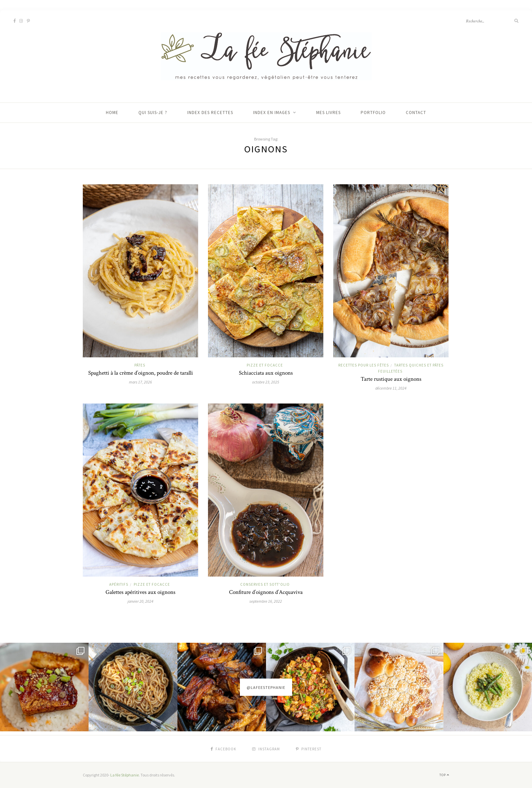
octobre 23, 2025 (266, 382)
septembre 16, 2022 (266, 601)
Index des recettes (210, 112)
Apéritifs (119, 584)
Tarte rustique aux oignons (391, 379)
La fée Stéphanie (125, 775)
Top (444, 775)
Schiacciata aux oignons (266, 373)
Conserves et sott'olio (265, 584)
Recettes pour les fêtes (364, 365)
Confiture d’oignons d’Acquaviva (266, 592)
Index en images (272, 112)
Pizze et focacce (265, 365)
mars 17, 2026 (140, 382)
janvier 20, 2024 (140, 601)
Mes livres (328, 112)
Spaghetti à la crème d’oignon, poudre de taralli (141, 373)
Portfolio (373, 112)
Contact (416, 112)
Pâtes (140, 365)
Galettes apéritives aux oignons (140, 592)
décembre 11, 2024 (391, 388)
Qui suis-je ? (153, 112)
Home (112, 112)
